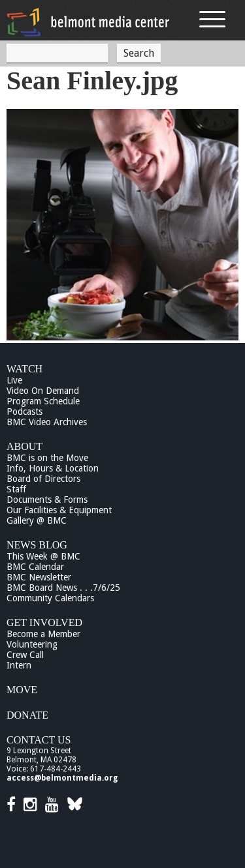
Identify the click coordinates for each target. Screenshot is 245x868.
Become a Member (43, 634)
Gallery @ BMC (37, 520)
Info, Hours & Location (53, 468)
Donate (27, 715)
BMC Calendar (35, 567)
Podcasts (24, 412)
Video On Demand (43, 391)
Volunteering (32, 644)
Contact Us (39, 740)
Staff (16, 489)
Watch (24, 369)
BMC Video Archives (47, 422)
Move (22, 690)
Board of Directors (43, 479)
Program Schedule (43, 401)
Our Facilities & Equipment (59, 510)
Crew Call (25, 655)
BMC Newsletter (39, 577)
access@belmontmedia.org (62, 778)
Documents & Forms (47, 500)
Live (14, 380)
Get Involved (44, 622)
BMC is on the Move (47, 458)
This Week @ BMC (43, 556)
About (24, 446)
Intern (19, 665)
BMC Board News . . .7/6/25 (63, 588)
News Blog (37, 545)
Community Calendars (50, 598)
